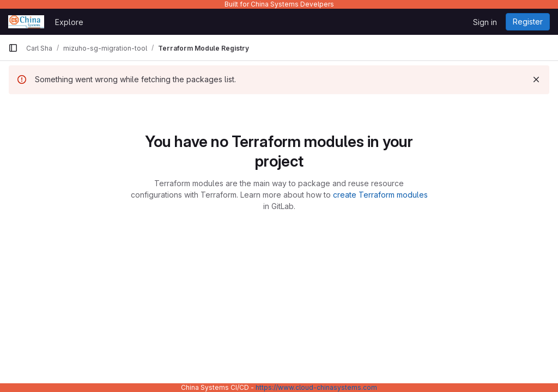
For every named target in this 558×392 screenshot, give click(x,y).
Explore (69, 22)
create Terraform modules (380, 195)
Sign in (485, 22)
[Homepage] (26, 22)
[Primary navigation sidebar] (13, 48)
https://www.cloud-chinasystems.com (316, 387)
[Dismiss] (536, 79)
